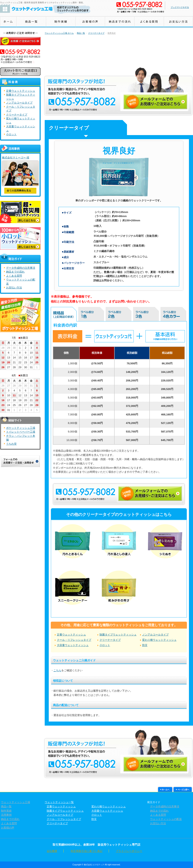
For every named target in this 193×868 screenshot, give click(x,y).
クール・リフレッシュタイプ (74, 640)
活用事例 (5, 815)
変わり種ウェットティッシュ (159, 640)
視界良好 (112, 33)
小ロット (105, 645)
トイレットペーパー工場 (21, 432)
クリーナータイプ (96, 33)
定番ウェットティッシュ (71, 635)
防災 (145, 645)
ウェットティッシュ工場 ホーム (59, 33)
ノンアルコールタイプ (155, 635)
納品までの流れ (15, 272)
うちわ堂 (11, 444)
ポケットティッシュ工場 (21, 428)
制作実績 (5, 811)
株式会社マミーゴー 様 (16, 158)
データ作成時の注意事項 (21, 268)
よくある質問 (14, 276)
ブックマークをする (180, 7)
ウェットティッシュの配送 (165, 819)
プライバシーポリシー (121, 851)
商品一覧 (81, 33)
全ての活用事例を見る (19, 191)
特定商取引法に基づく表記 (87, 851)
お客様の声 (7, 828)
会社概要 (60, 851)
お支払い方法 (14, 288)
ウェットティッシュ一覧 (59, 802)
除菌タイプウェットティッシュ (118, 635)
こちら (57, 670)
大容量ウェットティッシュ (73, 645)
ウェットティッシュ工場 (15, 802)
